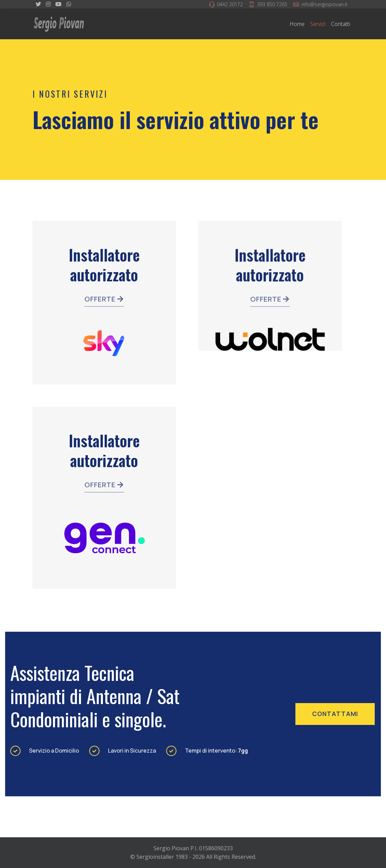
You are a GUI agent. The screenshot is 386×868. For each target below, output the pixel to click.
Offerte (104, 300)
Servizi (318, 24)
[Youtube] (58, 4)
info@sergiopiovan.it (324, 4)
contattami (335, 714)
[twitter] (38, 4)
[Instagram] (48, 4)
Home (297, 24)
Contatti (341, 24)
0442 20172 (230, 4)
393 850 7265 (272, 4)
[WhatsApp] (69, 4)
